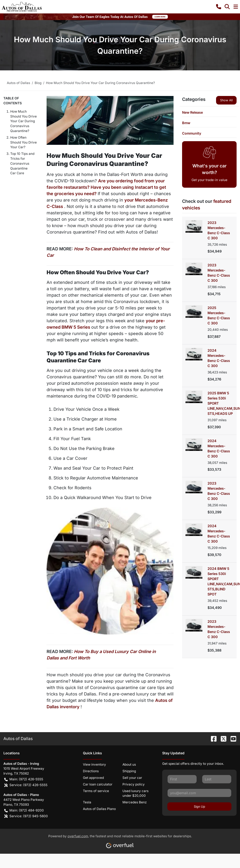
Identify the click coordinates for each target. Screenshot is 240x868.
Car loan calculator (98, 784)
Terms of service (96, 791)
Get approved (93, 778)
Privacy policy (134, 784)
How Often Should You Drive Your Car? (24, 142)
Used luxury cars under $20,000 (135, 793)
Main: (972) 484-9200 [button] (24, 811)
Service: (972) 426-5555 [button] (26, 785)
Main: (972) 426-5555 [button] (24, 779)
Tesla (87, 802)
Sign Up (200, 806)
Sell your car (132, 778)
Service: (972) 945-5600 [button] (26, 816)
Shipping (129, 771)
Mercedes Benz (135, 802)
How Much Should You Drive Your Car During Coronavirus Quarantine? (24, 121)
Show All (226, 100)
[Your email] (199, 793)
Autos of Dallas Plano (99, 809)
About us (129, 764)
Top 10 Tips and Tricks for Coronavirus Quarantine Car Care (22, 163)
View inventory (94, 764)
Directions (91, 771)
